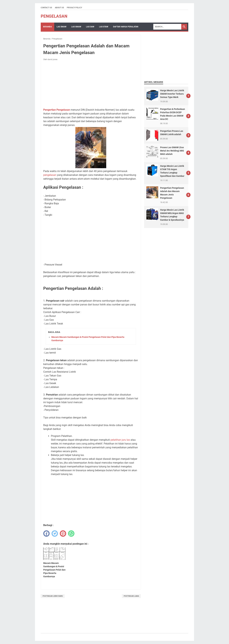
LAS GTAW (104, 27)
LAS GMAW (76, 27)
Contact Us (46, 8)
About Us (59, 8)
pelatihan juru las (120, 440)
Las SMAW (62, 27)
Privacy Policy (74, 8)
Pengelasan (54, 16)
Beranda (47, 27)
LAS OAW (90, 27)
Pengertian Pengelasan (57, 110)
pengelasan (50, 175)
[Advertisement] (91, 84)
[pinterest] (63, 534)
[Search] (167, 27)
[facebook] (46, 534)
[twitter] (55, 534)
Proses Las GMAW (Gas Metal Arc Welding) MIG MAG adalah (172, 151)
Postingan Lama (131, 596)
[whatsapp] (71, 534)
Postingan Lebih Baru (53, 596)
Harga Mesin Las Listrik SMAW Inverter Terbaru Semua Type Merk (172, 94)
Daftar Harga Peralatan (126, 27)
